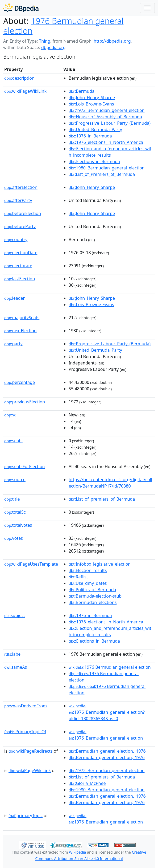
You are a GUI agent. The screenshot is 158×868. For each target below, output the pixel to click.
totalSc (15, 512)
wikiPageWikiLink (25, 91)
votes (14, 538)
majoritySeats (22, 318)
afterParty (18, 200)
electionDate (21, 253)
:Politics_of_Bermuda (92, 590)
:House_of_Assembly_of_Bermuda (105, 117)
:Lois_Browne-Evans (91, 104)
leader (14, 298)
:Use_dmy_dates (88, 583)
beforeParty (20, 226)
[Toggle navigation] (147, 8)
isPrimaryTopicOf (25, 732)
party (13, 344)
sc (10, 415)
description (19, 78)
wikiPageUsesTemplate (31, 564)
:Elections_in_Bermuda (94, 161)
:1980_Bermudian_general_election (107, 168)
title (12, 499)
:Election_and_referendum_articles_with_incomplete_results (110, 152)
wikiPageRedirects (31, 751)
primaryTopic (26, 816)
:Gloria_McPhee (87, 783)
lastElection (20, 279)
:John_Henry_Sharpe (92, 98)
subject (15, 615)
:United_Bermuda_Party (95, 129)
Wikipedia (77, 852)
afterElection (21, 187)
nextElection (20, 331)
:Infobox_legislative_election (100, 564)
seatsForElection (25, 467)
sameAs (16, 667)
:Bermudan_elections (93, 602)
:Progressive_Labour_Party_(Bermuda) (110, 123)
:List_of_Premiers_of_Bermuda (102, 174)
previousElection (25, 402)
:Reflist (78, 577)
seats (13, 441)
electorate (18, 266)
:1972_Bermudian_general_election (107, 110)
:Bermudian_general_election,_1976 (107, 751)
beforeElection (23, 213)
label (13, 654)
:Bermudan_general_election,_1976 (107, 757)
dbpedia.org (53, 47)
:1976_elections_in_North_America (106, 142)
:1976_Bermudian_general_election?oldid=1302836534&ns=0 (107, 712)
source (15, 480)
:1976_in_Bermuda (90, 136)
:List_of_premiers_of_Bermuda (102, 499)
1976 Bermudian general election (63, 26)
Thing (45, 41)
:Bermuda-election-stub (95, 596)
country (16, 240)
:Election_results (88, 570)
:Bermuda (82, 91)
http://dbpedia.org (112, 41)
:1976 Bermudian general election (110, 667)
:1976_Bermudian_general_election (106, 735)
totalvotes (18, 525)
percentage (20, 382)
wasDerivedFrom (26, 706)
